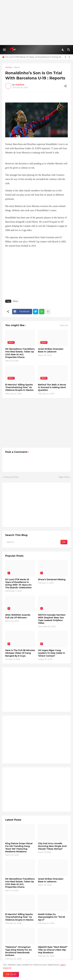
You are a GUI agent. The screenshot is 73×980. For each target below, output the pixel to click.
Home (8, 68)
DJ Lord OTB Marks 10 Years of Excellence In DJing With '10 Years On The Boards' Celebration (34, 57)
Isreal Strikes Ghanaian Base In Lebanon (51, 350)
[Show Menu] (4, 50)
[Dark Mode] (63, 50)
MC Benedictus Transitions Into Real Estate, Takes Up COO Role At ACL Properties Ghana (20, 353)
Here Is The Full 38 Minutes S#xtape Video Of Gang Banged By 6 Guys (20, 653)
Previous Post (11, 477)
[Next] (69, 57)
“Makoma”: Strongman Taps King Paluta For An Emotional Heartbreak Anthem (19, 951)
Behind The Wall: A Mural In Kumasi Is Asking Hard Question (52, 387)
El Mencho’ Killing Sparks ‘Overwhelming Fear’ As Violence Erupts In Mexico (19, 387)
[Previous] (66, 57)
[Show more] (48, 312)
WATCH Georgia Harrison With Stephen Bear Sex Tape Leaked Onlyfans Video (52, 619)
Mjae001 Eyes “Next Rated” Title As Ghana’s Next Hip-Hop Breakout (53, 950)
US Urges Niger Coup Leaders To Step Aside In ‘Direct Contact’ (52, 653)
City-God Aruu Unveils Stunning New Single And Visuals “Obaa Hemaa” (52, 846)
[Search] (69, 50)
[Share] (65, 86)
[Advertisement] (36, 23)
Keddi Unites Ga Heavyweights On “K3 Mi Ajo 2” (51, 917)
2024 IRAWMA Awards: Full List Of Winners (18, 616)
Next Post (64, 477)
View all (64, 325)
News (17, 68)
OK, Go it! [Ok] (11, 974)
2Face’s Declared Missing (52, 579)
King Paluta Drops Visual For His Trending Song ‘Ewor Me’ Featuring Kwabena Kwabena (19, 848)
